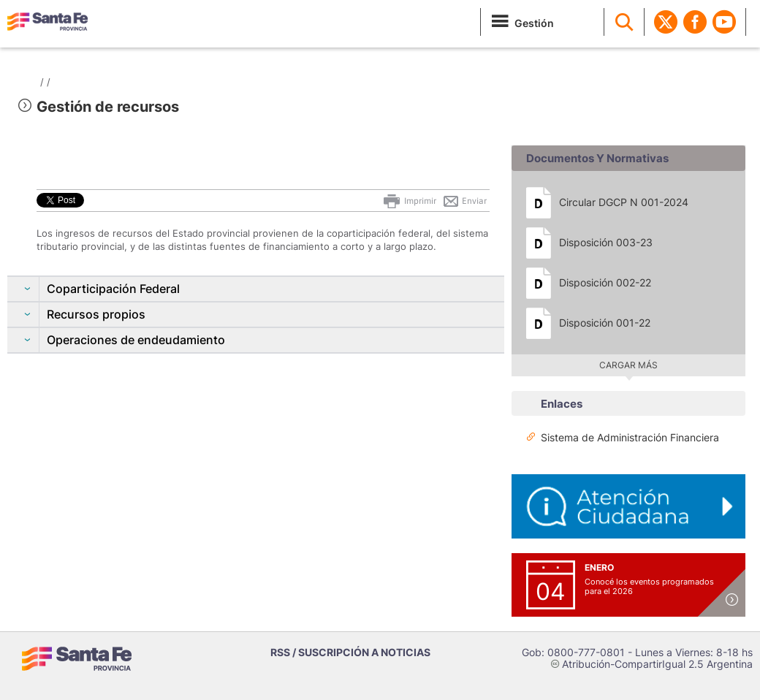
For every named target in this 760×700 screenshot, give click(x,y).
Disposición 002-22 (605, 282)
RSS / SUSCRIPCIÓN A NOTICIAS (350, 652)
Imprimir (409, 201)
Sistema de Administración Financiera (630, 437)
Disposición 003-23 (606, 242)
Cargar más (628, 365)
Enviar (464, 201)
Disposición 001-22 (605, 323)
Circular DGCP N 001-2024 (624, 202)
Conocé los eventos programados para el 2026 (649, 586)
